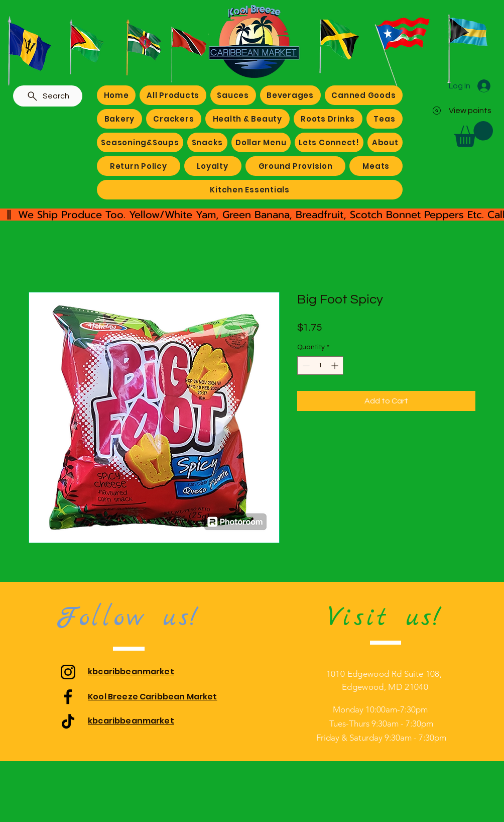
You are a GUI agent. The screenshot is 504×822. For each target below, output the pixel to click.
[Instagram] (68, 672)
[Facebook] (68, 697)
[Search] (48, 96)
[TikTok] (68, 721)
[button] (474, 134)
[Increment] (336, 366)
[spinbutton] (320, 366)
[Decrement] (305, 366)
